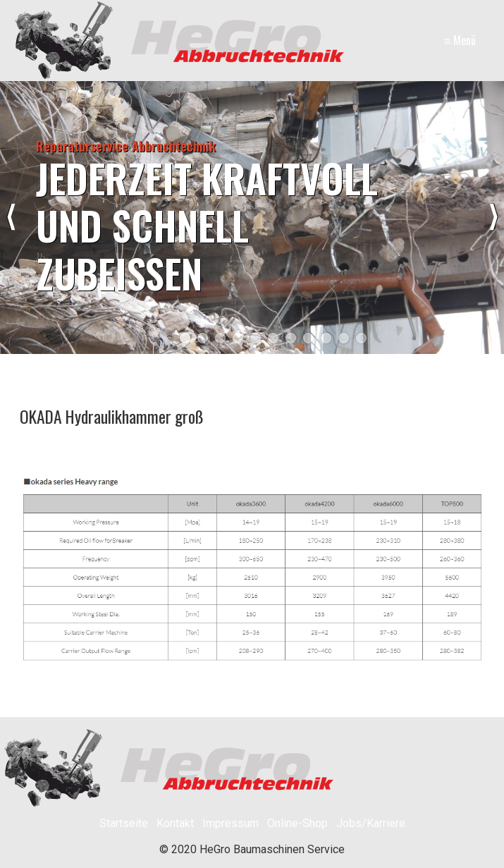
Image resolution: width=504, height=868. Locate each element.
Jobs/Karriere (371, 823)
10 (344, 338)
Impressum (231, 823)
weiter (493, 217)
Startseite (124, 823)
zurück (11, 217)
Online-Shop (297, 823)
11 (361, 338)
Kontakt (175, 823)
